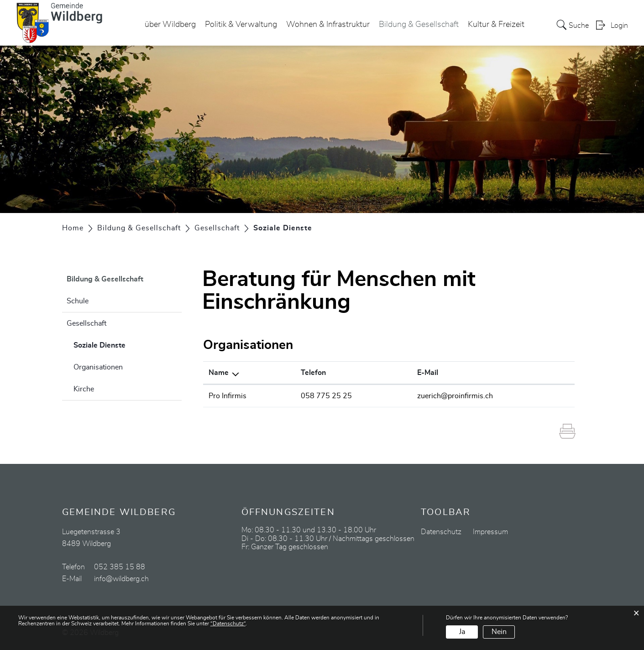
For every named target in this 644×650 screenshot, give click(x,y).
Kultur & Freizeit (496, 25)
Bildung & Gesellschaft (419, 25)
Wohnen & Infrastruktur (328, 25)
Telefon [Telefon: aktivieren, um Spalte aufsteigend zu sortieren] (313, 373)
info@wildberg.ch (121, 579)
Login (619, 26)
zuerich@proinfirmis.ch (455, 396)
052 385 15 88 (120, 567)
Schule (78, 301)
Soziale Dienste (122, 344)
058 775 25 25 (326, 396)
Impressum (490, 532)
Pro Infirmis (228, 396)
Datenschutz (441, 532)
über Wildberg (170, 25)
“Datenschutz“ (228, 624)
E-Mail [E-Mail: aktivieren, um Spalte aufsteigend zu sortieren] (428, 373)
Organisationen (98, 367)
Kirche (84, 389)
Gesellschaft (86, 323)
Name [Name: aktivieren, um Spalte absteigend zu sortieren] (219, 373)
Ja (462, 632)
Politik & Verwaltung (241, 25)
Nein (499, 632)
